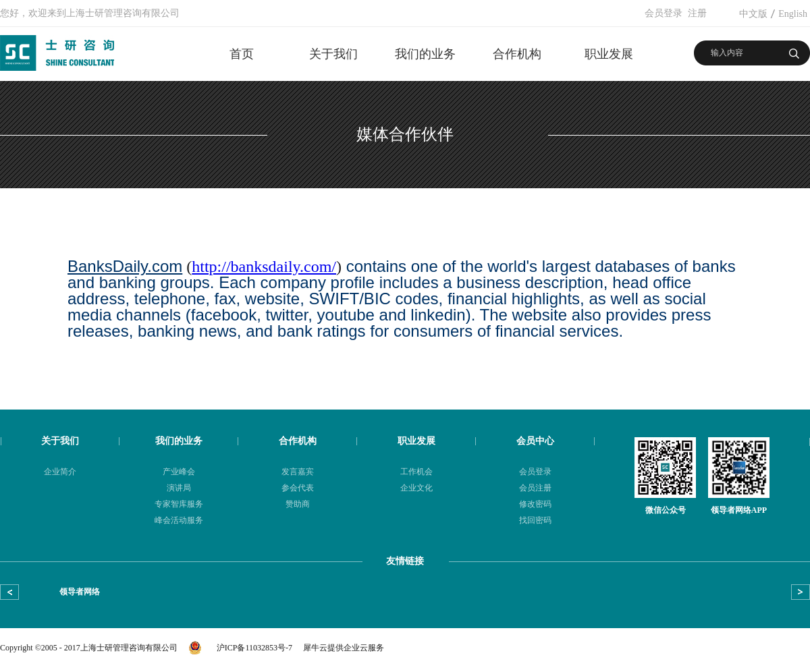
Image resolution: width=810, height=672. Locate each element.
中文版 (753, 14)
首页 (242, 54)
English (793, 14)
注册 (697, 13)
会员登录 (664, 13)
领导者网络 (80, 592)
